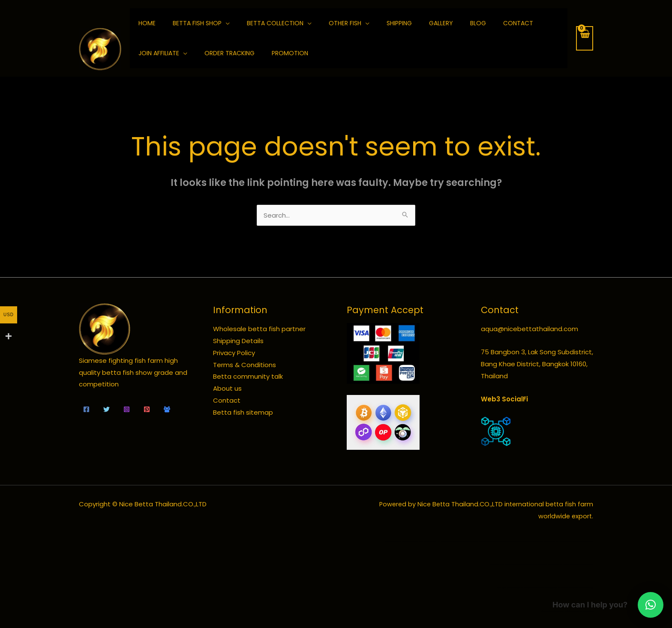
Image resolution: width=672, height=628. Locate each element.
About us (227, 388)
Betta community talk (248, 376)
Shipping (399, 23)
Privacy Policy (234, 353)
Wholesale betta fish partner (259, 329)
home (147, 23)
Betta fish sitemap (243, 412)
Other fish (345, 23)
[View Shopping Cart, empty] (585, 38)
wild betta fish (495, 565)
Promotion (290, 53)
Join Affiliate (159, 53)
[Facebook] (86, 409)
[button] (651, 605)
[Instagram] (127, 409)
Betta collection (275, 23)
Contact (518, 23)
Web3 (490, 399)
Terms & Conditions (244, 365)
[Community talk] (167, 409)
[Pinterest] (147, 409)
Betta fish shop (197, 23)
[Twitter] (106, 409)
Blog (478, 23)
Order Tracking (229, 53)
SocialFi (515, 399)
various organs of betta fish (589, 588)
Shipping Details (238, 341)
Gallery (441, 23)
